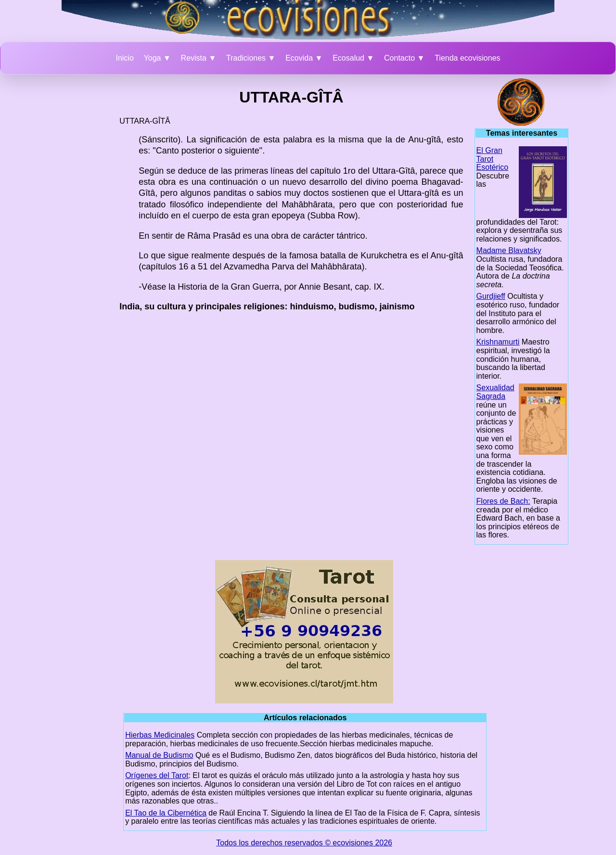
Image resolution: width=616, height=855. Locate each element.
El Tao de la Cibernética (166, 813)
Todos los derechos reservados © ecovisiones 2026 (304, 843)
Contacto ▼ (404, 58)
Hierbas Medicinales (160, 735)
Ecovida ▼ (304, 58)
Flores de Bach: (503, 501)
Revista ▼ (199, 58)
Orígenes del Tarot (157, 775)
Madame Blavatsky (509, 250)
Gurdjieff (491, 296)
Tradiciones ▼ (251, 58)
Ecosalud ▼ (353, 58)
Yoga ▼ (157, 58)
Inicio (124, 58)
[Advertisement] (73, 223)
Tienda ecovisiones (467, 58)
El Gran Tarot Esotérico (493, 159)
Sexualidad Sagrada (495, 392)
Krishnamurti (498, 342)
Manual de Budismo (159, 755)
